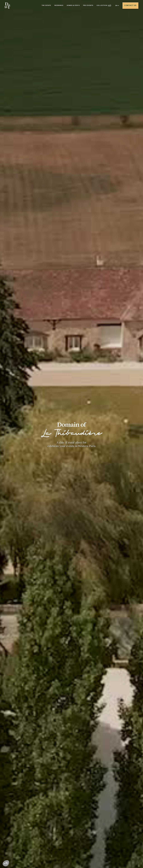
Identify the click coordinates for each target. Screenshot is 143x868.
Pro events (88, 5)
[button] (117, 5)
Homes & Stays (73, 5)
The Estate (46, 5)
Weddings (59, 5)
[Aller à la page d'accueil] (7, 6)
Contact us (130, 5)
